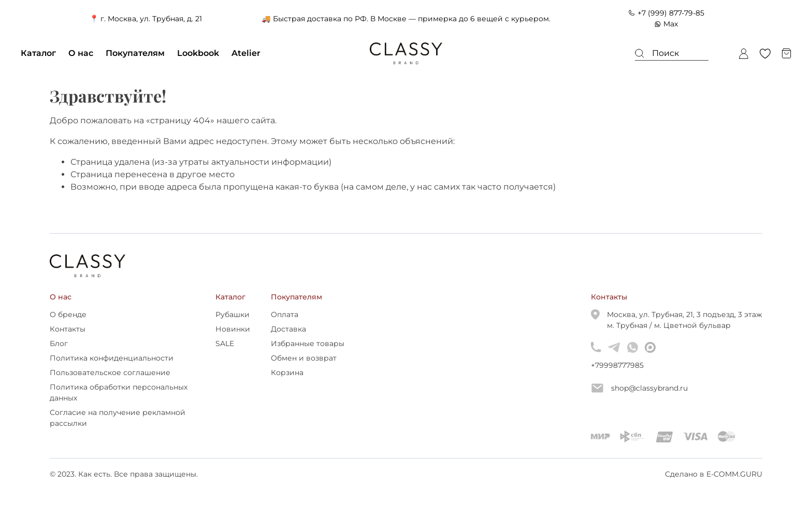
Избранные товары (308, 343)
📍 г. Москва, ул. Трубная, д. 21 (146, 19)
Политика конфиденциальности (112, 358)
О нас (81, 53)
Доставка (288, 329)
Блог (59, 343)
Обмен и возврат (304, 358)
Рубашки (233, 314)
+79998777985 (596, 365)
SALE (225, 343)
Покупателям (135, 53)
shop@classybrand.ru (639, 388)
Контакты (68, 329)
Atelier (246, 53)
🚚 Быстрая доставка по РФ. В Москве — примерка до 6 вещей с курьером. (406, 19)
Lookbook (198, 53)
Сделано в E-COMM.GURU (714, 474)
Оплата (285, 314)
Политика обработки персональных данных (119, 392)
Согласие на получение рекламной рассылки (118, 418)
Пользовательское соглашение (110, 372)
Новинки (233, 329)
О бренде (68, 314)
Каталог (38, 53)
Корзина (287, 372)
